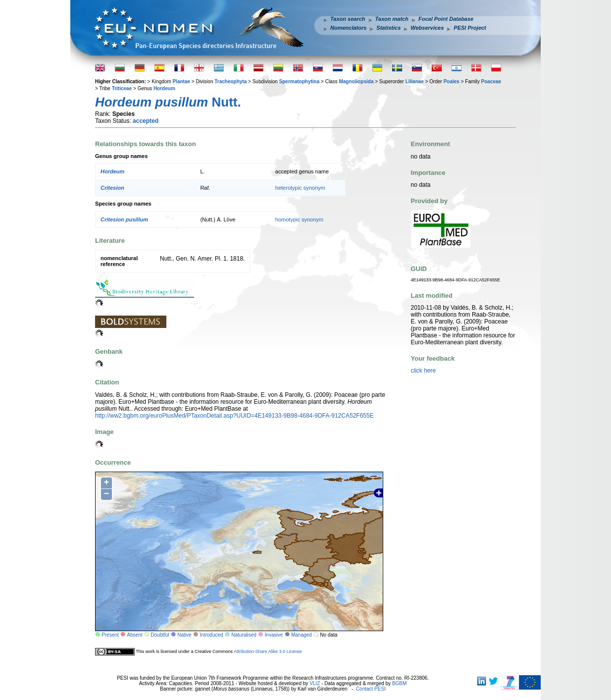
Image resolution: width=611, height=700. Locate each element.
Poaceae (491, 81)
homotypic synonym (299, 219)
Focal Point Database (446, 19)
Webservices (427, 28)
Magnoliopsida (356, 81)
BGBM (399, 683)
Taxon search (348, 19)
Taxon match (392, 19)
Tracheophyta (230, 81)
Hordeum (164, 88)
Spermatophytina (300, 81)
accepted (146, 121)
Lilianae (415, 81)
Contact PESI (371, 689)
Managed (302, 635)
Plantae (181, 81)
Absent (135, 635)
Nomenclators (348, 28)
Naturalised (244, 635)
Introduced (211, 635)
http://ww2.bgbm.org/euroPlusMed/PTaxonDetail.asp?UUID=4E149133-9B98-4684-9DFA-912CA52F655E (234, 416)
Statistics (388, 28)
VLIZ (315, 683)
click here (424, 371)
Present (110, 635)
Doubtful (160, 635)
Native (184, 635)
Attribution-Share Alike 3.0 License (268, 651)
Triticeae (122, 88)
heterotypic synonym (300, 188)
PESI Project (470, 28)
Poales (452, 81)
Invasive (274, 635)
